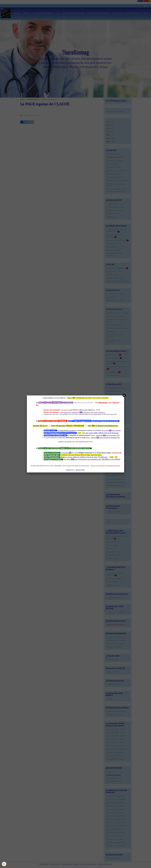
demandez (99, 435)
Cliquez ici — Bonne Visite (75, 470)
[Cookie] (4, 864)
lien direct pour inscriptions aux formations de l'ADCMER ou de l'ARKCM (92, 459)
